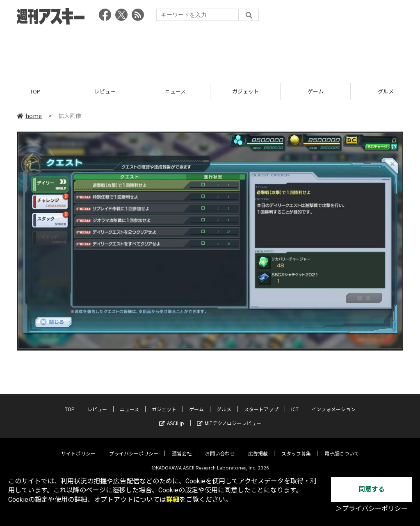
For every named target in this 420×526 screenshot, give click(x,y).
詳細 (173, 500)
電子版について (342, 447)
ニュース (175, 91)
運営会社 (182, 447)
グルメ (224, 403)
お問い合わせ (220, 447)
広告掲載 (258, 447)
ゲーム (316, 91)
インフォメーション (333, 403)
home (29, 116)
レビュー (105, 91)
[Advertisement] (210, 51)
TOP (35, 91)
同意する (372, 489)
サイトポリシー (78, 447)
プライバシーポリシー (134, 447)
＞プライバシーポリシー (372, 509)
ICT (295, 403)
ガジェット (245, 91)
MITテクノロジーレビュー (229, 417)
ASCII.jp (172, 417)
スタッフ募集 (296, 447)
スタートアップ (261, 403)
